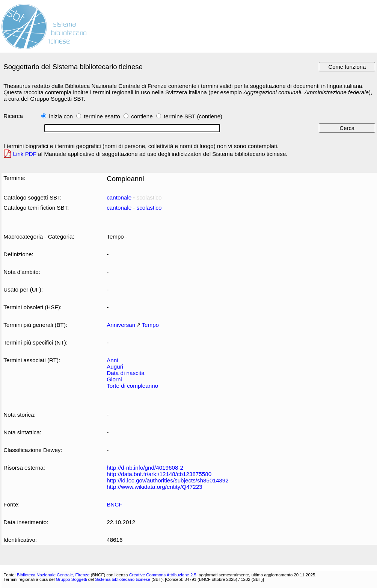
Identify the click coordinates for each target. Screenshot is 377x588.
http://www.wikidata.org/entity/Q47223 (154, 487)
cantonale (119, 197)
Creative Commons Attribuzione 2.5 (163, 575)
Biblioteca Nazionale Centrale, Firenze (53, 575)
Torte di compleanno (132, 386)
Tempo (150, 325)
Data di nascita (126, 373)
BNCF (114, 504)
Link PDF (25, 154)
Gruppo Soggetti (72, 579)
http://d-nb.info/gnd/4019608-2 (145, 468)
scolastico (149, 208)
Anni (112, 360)
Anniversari (121, 325)
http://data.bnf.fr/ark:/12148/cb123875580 (159, 474)
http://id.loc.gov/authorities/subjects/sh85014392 (168, 480)
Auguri (115, 367)
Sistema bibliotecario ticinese (123, 579)
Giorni (114, 379)
